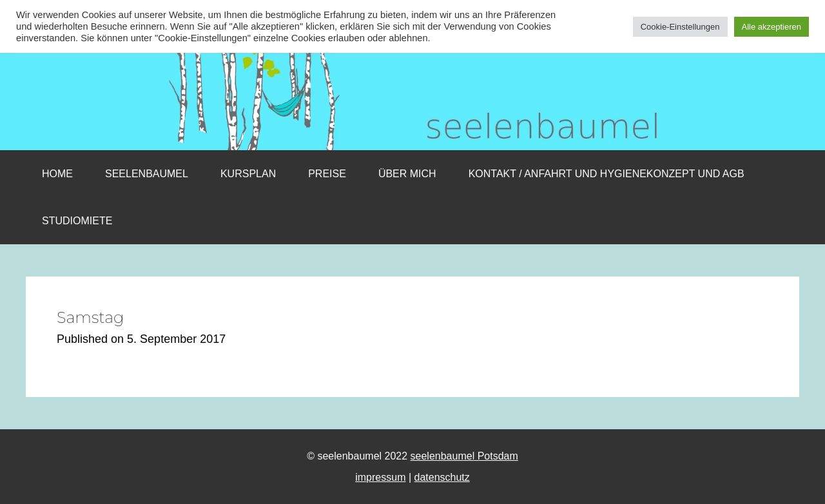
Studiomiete (77, 221)
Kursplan (248, 174)
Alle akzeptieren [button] (772, 27)
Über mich (407, 174)
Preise (327, 174)
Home (57, 174)
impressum (380, 477)
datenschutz (442, 477)
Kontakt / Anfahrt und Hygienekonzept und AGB (607, 174)
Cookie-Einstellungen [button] (680, 27)
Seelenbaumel (147, 174)
